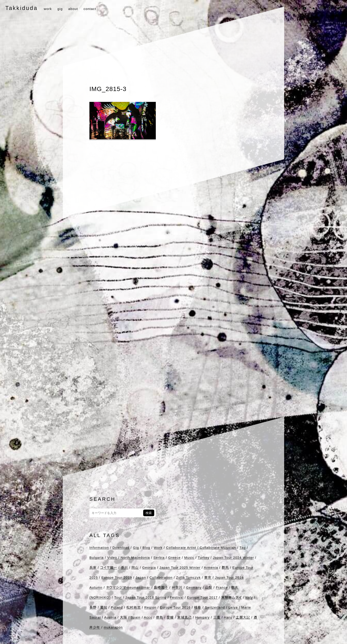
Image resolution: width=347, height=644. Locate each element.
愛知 (104, 607)
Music (189, 558)
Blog (146, 548)
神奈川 (177, 587)
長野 (93, 607)
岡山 (135, 567)
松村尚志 (134, 607)
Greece (174, 558)
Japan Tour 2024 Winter (233, 558)
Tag (243, 548)
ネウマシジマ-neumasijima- (128, 587)
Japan (141, 577)
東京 (208, 577)
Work (158, 548)
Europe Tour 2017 (202, 597)
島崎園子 (161, 587)
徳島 (159, 617)
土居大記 (243, 617)
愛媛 (170, 617)
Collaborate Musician (218, 548)
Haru (228, 617)
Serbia (159, 558)
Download (121, 548)
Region (150, 607)
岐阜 (198, 607)
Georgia (149, 567)
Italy (249, 597)
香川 (124, 567)
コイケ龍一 (109, 567)
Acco (148, 617)
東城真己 (184, 617)
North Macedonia (135, 558)
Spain (135, 617)
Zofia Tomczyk (188, 577)
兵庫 (93, 567)
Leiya (233, 607)
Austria (110, 617)
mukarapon (113, 627)
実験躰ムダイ (232, 597)
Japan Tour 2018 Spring (146, 597)
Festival (177, 597)
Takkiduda (21, 8)
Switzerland (215, 607)
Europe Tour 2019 (117, 577)
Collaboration (161, 577)
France (222, 587)
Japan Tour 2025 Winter (180, 567)
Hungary (202, 617)
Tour (118, 597)
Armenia (211, 567)
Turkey (203, 558)
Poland (117, 607)
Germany (194, 587)
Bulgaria (97, 558)
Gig (136, 548)
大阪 (123, 617)
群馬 (225, 567)
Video (112, 558)
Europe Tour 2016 (175, 607)
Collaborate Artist (181, 548)
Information (99, 548)
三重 (217, 617)
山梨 (209, 587)
